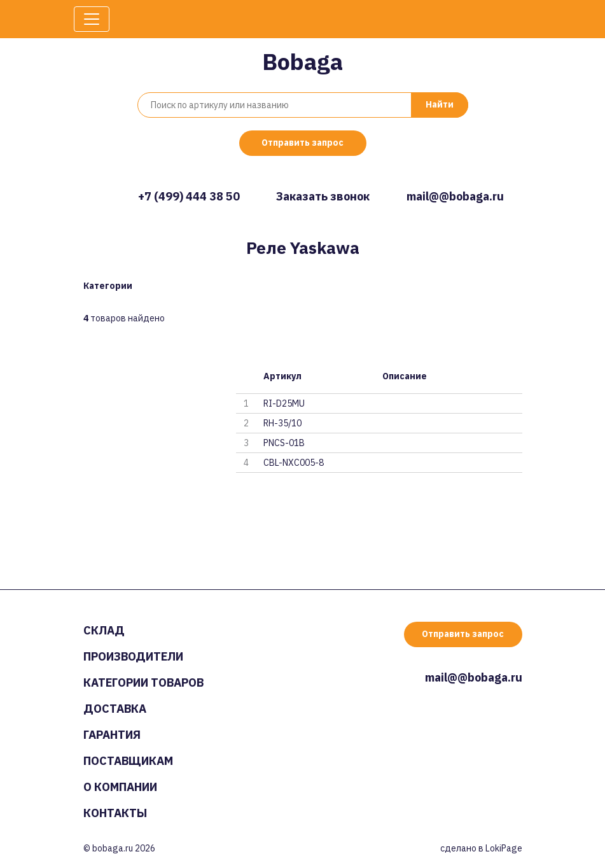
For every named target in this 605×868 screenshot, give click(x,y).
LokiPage (504, 848)
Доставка (115, 709)
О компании (120, 787)
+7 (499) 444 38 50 (189, 196)
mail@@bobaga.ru (455, 196)
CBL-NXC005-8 (294, 463)
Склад (104, 630)
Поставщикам (128, 761)
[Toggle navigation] (92, 19)
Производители (133, 656)
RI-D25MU (284, 403)
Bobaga (302, 61)
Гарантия (112, 735)
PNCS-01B (284, 443)
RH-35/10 (282, 423)
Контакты (115, 813)
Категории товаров (143, 682)
